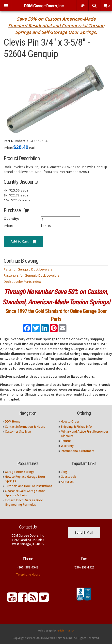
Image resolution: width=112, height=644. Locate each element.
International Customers (78, 451)
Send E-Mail (84, 532)
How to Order (70, 421)
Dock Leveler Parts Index (22, 282)
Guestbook (68, 477)
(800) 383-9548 (28, 567)
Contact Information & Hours (25, 427)
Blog (64, 472)
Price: (8, 148)
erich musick (66, 631)
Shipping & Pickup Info (76, 427)
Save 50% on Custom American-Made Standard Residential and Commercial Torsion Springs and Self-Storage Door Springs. (56, 26)
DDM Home (13, 421)
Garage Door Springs (20, 472)
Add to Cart (23, 241)
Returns (66, 441)
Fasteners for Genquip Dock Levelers (32, 275)
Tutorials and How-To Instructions (29, 486)
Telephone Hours (28, 574)
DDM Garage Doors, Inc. (44, 6)
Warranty (67, 446)
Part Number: (14, 141)
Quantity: (11, 219)
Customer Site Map (18, 431)
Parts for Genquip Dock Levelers (28, 269)
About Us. (67, 482)
